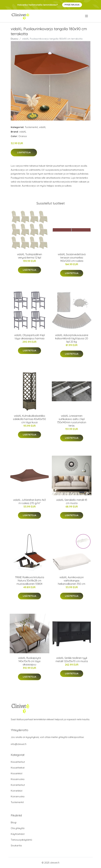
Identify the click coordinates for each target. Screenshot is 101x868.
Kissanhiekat (18, 768)
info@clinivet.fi (19, 744)
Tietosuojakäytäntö (21, 840)
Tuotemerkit (31, 127)
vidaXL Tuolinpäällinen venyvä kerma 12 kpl (30, 256)
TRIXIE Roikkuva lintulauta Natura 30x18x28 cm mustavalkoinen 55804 (30, 581)
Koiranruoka (18, 796)
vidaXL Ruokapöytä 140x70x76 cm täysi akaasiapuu (29, 661)
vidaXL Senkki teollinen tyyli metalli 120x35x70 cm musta (72, 660)
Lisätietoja (24, 152)
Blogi (14, 822)
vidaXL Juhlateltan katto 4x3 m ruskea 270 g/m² (29, 502)
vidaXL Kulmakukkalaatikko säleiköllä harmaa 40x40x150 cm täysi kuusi (29, 419)
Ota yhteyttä (18, 828)
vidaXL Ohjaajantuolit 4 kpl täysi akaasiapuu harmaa (30, 337)
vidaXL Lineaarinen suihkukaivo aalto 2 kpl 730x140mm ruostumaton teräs (72, 421)
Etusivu (15, 39)
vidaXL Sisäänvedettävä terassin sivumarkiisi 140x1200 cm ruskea (72, 258)
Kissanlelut (17, 773)
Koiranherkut (18, 785)
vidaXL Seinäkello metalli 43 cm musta (72, 502)
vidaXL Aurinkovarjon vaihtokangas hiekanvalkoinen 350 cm (72, 581)
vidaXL (42, 127)
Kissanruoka (18, 779)
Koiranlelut (17, 791)
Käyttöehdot (18, 834)
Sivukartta (16, 845)
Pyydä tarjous (72, 5)
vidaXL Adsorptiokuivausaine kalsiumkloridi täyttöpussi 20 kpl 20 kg (72, 338)
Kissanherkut (18, 762)
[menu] (87, 16)
